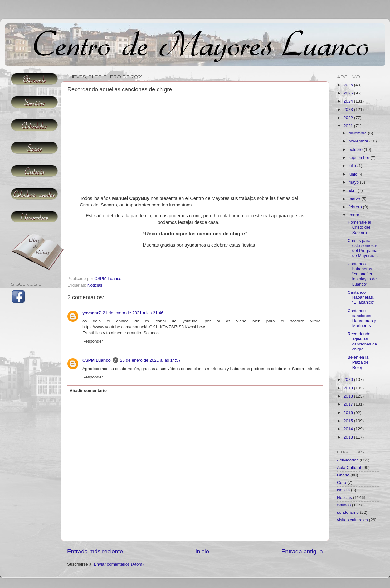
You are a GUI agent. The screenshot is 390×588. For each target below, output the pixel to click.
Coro (341, 482)
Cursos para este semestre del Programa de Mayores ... (363, 248)
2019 (349, 388)
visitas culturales (352, 520)
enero (354, 215)
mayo (354, 182)
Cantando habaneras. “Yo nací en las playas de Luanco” (362, 274)
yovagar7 (92, 313)
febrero (356, 207)
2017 (349, 404)
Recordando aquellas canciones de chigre (362, 341)
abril (353, 190)
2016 (349, 413)
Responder (93, 341)
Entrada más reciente (95, 551)
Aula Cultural (349, 468)
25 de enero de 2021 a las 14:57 (150, 360)
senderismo (348, 512)
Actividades (348, 460)
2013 (349, 437)
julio (353, 166)
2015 (349, 421)
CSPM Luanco (97, 360)
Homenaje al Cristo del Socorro (359, 227)
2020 (349, 380)
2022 (349, 118)
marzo (355, 199)
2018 (349, 396)
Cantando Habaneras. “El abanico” (361, 297)
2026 (349, 85)
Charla (343, 475)
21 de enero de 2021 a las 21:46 (133, 313)
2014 (349, 429)
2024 (349, 101)
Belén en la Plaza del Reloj (359, 362)
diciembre (358, 133)
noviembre (359, 141)
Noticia (343, 490)
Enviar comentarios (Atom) (119, 564)
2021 (349, 126)
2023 (349, 110)
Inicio (202, 551)
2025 (349, 93)
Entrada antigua (302, 551)
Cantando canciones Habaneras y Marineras (362, 318)
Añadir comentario (88, 390)
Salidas (344, 505)
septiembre (360, 158)
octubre (356, 149)
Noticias (95, 285)
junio (353, 174)
